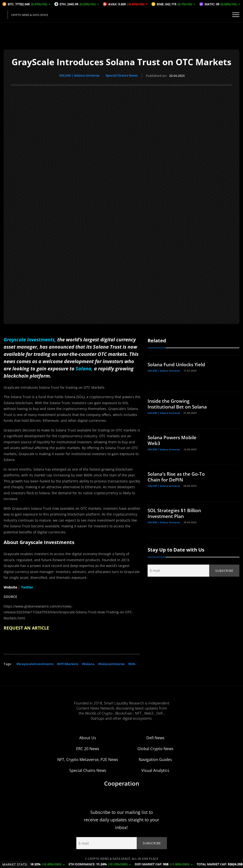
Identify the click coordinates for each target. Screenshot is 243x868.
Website (10, 586)
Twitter (27, 586)
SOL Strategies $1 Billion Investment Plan (176, 513)
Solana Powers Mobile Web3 (173, 440)
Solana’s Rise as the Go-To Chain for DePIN (178, 476)
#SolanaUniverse (111, 663)
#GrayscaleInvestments (35, 663)
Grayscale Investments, (30, 339)
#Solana (88, 663)
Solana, (84, 368)
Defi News (155, 737)
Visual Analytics (155, 770)
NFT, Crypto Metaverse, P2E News (88, 759)
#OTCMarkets (68, 663)
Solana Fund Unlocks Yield (178, 364)
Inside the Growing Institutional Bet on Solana (170, 406)
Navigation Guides (155, 759)
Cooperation (122, 783)
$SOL (132, 663)
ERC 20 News (88, 748)
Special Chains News (122, 75)
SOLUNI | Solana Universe (79, 75)
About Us (88, 737)
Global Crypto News (155, 748)
